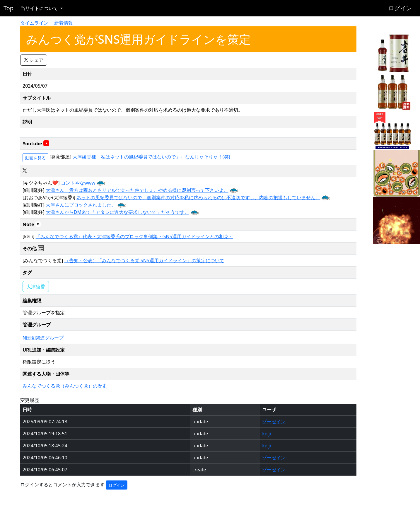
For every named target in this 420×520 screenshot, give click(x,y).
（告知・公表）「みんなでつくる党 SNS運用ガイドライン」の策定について (144, 260)
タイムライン (34, 23)
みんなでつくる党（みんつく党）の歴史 (65, 386)
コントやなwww (78, 183)
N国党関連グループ (43, 338)
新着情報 (64, 23)
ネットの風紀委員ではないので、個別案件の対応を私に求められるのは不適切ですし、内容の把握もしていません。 (198, 197)
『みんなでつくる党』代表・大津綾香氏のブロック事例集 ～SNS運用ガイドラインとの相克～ (134, 236)
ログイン (400, 8)
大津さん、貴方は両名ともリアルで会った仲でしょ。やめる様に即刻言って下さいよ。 (137, 190)
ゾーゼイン (274, 422)
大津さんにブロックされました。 (81, 205)
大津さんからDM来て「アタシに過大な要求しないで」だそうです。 (117, 212)
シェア (34, 60)
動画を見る (35, 158)
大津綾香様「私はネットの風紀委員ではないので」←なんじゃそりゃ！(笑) (151, 157)
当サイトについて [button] (40, 8)
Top (8, 8)
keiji (267, 434)
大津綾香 (36, 287)
